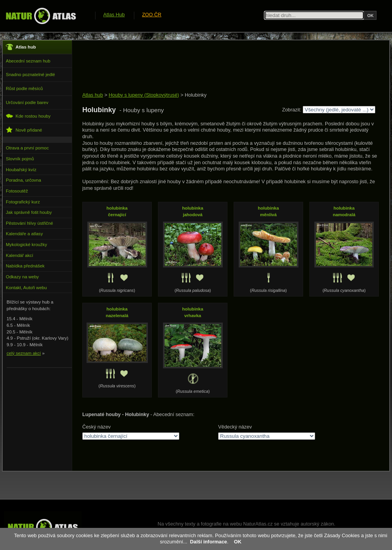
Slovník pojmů (20, 159)
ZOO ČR (152, 15)
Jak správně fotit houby (29, 212)
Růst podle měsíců (24, 88)
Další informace (209, 542)
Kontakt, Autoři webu (26, 288)
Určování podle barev (27, 102)
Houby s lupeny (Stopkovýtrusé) (144, 95)
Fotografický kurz (23, 202)
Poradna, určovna (23, 180)
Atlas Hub (114, 15)
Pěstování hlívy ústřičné (29, 223)
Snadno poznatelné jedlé (30, 75)
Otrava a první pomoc (27, 148)
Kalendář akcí (19, 255)
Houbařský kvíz (21, 170)
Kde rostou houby (28, 116)
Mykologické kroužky (26, 245)
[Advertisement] (224, 67)
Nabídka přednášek (25, 266)
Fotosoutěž (17, 191)
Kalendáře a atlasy (24, 234)
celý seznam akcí (24, 353)
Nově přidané (24, 130)
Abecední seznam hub (28, 61)
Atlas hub (93, 95)
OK (238, 542)
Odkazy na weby (22, 277)
